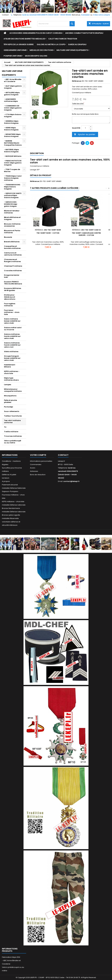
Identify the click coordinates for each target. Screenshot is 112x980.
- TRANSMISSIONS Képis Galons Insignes (12, 187)
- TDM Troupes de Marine (12, 170)
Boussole (8, 237)
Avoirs (33, 468)
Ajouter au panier (85, 134)
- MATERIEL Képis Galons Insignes (11, 151)
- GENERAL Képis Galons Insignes (11, 122)
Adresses (34, 471)
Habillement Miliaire (10, 366)
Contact (5, 15)
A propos (6, 481)
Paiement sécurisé (10, 485)
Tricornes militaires (13, 436)
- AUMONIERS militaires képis (11, 100)
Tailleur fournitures (13, 416)
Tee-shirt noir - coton (48, 233)
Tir (5, 427)
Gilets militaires (11, 352)
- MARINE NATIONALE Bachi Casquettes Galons (13, 143)
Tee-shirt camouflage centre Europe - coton (86, 234)
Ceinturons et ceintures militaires (13, 254)
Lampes (8, 385)
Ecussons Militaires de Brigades (13, 289)
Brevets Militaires (12, 242)
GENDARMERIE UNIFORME (15, 50)
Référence (77, 81)
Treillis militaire (11, 432)
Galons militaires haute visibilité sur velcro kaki (12, 336)
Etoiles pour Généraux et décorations (10, 297)
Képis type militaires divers (11, 379)
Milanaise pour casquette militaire (13, 390)
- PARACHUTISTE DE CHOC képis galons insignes (13, 163)
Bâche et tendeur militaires (12, 212)
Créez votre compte (101, 15)
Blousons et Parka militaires (12, 232)
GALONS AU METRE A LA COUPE (51, 44)
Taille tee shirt (78, 104)
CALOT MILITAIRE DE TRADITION (63, 39)
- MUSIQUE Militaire (13, 156)
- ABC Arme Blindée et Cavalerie (13, 80)
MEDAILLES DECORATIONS (41, 50)
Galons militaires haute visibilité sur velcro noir (12, 345)
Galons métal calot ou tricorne (13, 329)
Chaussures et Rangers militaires (12, 260)
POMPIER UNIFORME (13, 56)
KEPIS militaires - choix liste (12, 372)
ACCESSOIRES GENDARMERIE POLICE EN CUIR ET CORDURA (36, 33)
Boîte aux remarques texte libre (85, 114)
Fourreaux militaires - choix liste (12, 312)
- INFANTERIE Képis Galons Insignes (12, 135)
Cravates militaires (13, 271)
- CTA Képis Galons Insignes (13, 115)
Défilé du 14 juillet (9, 475)
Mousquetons (10, 396)
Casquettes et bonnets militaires (12, 247)
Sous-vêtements (12, 411)
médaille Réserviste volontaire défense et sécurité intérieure (11, 522)
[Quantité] (85, 128)
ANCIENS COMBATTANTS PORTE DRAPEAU (84, 33)
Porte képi (9, 407)
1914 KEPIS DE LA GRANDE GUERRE (19, 44)
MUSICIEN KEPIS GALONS (36, 56)
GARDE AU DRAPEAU (77, 44)
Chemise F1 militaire (13, 266)
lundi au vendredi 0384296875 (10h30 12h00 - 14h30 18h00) (47, 15)
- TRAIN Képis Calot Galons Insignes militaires (13, 178)
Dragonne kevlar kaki (12, 276)
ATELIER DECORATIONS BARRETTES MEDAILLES (24, 39)
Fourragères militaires (10, 305)
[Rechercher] (56, 24)
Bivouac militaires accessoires (12, 225)
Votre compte (38, 455)
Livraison (6, 478)
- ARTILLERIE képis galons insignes (12, 94)
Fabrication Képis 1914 (11, 957)
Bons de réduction (38, 475)
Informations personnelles (41, 461)
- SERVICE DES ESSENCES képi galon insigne (11, 204)
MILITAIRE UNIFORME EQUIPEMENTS (72, 50)
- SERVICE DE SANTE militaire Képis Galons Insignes (13, 195)
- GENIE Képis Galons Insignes (11, 129)
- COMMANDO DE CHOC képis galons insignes (13, 108)
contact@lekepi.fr (71, 481)
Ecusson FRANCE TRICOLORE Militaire (13, 283)
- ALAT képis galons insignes (13, 87)
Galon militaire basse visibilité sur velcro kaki (12, 321)
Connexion (85, 15)
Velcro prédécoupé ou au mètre (13, 442)
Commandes (36, 464)
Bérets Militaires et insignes (12, 218)
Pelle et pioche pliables (10, 401)
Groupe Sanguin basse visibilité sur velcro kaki (12, 358)
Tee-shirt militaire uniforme (12, 421)
